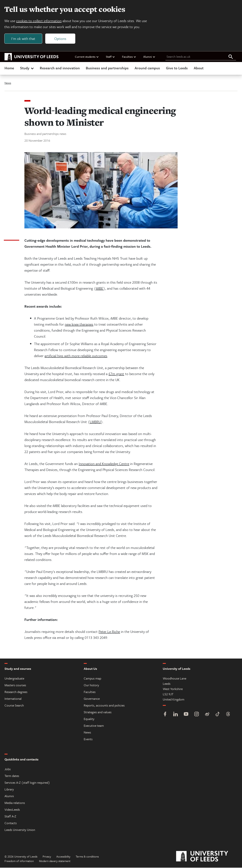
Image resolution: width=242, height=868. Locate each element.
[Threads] (228, 715)
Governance (92, 699)
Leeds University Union (20, 830)
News (8, 83)
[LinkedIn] (176, 715)
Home (9, 68)
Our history (91, 685)
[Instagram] (197, 715)
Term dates (12, 776)
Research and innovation (60, 68)
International (13, 699)
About (199, 68)
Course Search (14, 706)
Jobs (8, 769)
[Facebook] (165, 715)
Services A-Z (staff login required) (27, 783)
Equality (89, 719)
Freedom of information (19, 861)
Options (60, 39)
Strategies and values (98, 712)
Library (9, 790)
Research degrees (16, 692)
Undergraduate (14, 679)
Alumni (149, 57)
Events (88, 739)
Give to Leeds (177, 68)
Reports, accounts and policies (104, 706)
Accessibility (63, 857)
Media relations (15, 803)
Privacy (47, 857)
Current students (87, 57)
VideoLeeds (12, 810)
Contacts (11, 823)
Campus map (92, 679)
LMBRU (95, 422)
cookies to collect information (39, 21)
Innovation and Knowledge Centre (104, 464)
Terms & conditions (87, 857)
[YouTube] (186, 715)
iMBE (100, 289)
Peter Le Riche (109, 632)
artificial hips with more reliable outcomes (76, 356)
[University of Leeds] (207, 857)
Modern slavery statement (55, 861)
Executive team (94, 726)
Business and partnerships (107, 68)
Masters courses (15, 685)
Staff (110, 57)
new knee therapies (79, 325)
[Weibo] (207, 715)
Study (27, 68)
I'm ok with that (23, 39)
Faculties (129, 57)
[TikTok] (218, 715)
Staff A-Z (10, 817)
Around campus (147, 68)
